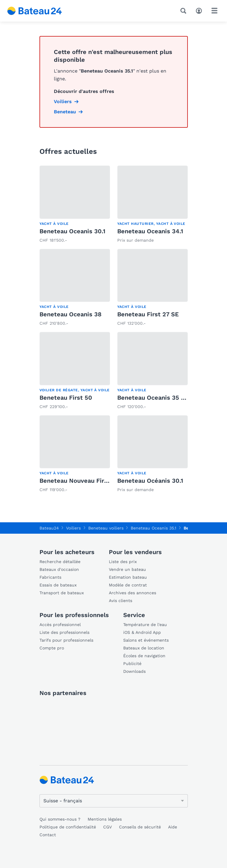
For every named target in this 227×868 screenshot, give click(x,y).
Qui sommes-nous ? (60, 819)
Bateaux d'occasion (59, 569)
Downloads (134, 671)
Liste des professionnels (64, 632)
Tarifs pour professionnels (66, 640)
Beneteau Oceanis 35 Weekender (166, 398)
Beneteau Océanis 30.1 (150, 481)
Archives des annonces (132, 593)
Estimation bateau (128, 577)
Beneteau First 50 (66, 398)
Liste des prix (123, 562)
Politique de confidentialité (68, 827)
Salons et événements (146, 640)
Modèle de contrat (128, 585)
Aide (173, 827)
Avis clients (121, 601)
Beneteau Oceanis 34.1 (150, 231)
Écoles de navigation (144, 656)
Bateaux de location (144, 648)
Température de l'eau (145, 625)
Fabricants (50, 577)
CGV (108, 827)
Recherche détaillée (60, 562)
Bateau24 (49, 528)
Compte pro (52, 648)
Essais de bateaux (58, 585)
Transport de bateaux (62, 593)
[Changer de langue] (114, 801)
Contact (48, 835)
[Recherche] (185, 11)
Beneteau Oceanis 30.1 (72, 231)
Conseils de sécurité (140, 827)
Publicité (132, 664)
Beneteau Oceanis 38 (70, 314)
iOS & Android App (142, 632)
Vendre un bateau (127, 569)
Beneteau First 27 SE (148, 314)
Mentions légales (105, 819)
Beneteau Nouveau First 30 (79, 481)
